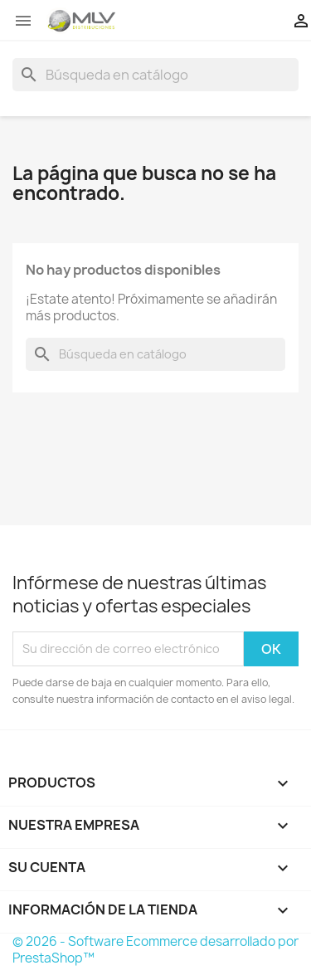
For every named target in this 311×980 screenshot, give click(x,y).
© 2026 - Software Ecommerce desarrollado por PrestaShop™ (155, 950)
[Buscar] (155, 75)
